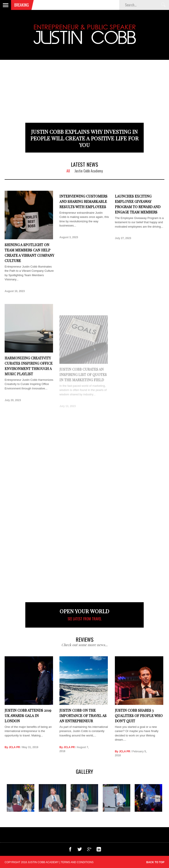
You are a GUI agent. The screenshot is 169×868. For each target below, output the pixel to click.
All (68, 171)
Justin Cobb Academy (89, 171)
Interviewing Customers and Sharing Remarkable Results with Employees (83, 201)
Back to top (155, 862)
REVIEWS (85, 639)
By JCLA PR (12, 747)
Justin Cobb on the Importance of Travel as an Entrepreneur (83, 716)
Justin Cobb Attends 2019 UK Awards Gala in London (28, 716)
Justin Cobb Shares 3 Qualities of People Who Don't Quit (139, 719)
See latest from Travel (84, 619)
